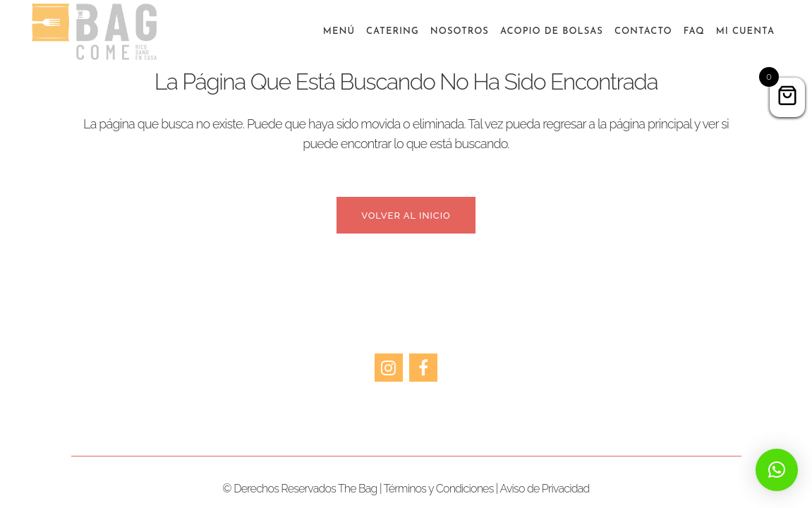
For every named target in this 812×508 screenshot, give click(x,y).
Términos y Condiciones (439, 489)
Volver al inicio (406, 216)
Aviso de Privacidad (544, 489)
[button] (777, 470)
